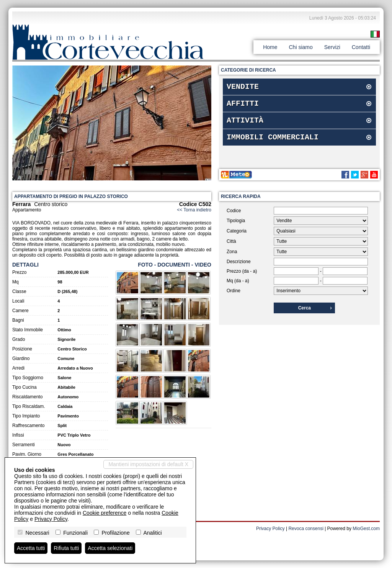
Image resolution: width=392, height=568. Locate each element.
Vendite (243, 88)
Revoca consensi (306, 529)
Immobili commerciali (273, 143)
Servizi (332, 47)
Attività (245, 124)
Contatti (361, 47)
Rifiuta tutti (66, 548)
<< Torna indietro (194, 210)
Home (270, 47)
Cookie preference (105, 513)
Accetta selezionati (110, 548)
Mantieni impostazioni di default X (148, 464)
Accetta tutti (31, 548)
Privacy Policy (270, 529)
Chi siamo (301, 47)
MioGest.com (366, 529)
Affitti (243, 106)
